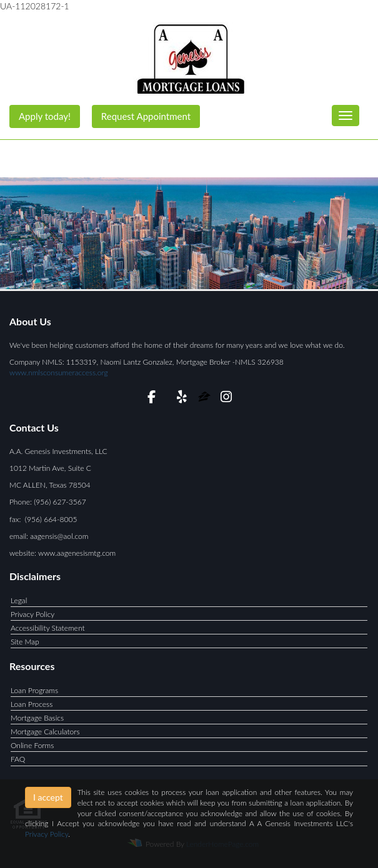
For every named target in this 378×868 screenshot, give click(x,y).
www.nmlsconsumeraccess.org (59, 372)
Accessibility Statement (48, 628)
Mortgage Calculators (45, 732)
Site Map (25, 642)
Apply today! (45, 116)
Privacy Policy (32, 614)
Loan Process (32, 704)
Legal (19, 600)
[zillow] (205, 399)
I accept (48, 797)
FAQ (18, 759)
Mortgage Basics (37, 718)
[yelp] (182, 399)
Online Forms (32, 745)
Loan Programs (34, 690)
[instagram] (226, 399)
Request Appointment (146, 116)
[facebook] (152, 399)
